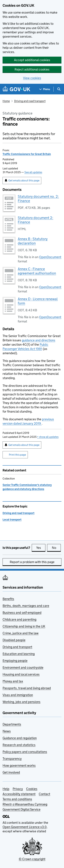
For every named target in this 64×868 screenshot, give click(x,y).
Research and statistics (19, 745)
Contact (44, 794)
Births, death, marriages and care (26, 606)
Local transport (12, 520)
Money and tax (13, 681)
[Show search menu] (59, 89)
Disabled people (14, 640)
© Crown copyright (32, 859)
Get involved (11, 772)
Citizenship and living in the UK (24, 626)
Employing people (15, 661)
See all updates (33, 172)
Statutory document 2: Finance (35, 220)
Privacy (18, 789)
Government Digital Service (22, 809)
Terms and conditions (17, 799)
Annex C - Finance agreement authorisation (37, 271)
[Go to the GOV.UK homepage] (16, 89)
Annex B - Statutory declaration (33, 241)
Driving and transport (17, 647)
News (7, 731)
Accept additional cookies (32, 60)
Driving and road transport (30, 101)
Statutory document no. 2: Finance (38, 199)
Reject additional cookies (32, 69)
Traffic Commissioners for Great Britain (27, 154)
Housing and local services (21, 674)
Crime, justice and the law (21, 633)
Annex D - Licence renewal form (38, 301)
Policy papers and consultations (25, 752)
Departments (12, 724)
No (56, 548)
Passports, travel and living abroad (27, 688)
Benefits (8, 599)
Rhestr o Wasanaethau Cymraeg (25, 804)
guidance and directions (39, 340)
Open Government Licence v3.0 (25, 827)
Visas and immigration (18, 695)
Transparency (12, 759)
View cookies (32, 78)
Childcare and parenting (19, 619)
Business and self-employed (22, 613)
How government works (19, 765)
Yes (41, 548)
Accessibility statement (19, 794)
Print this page (17, 455)
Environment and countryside (23, 667)
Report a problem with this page (32, 562)
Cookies (32, 789)
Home (6, 101)
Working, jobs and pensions (22, 702)
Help (6, 789)
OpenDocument (50, 257)
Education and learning (19, 654)
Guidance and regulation (20, 738)
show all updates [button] (48, 437)
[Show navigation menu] (45, 89)
